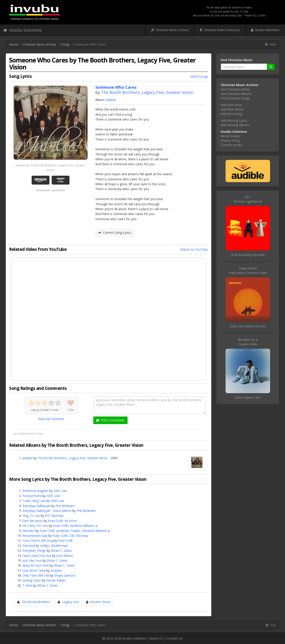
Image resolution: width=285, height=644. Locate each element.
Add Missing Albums (235, 125)
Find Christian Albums (236, 94)
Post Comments (110, 420)
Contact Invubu (232, 145)
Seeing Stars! (32, 580)
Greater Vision (180, 92)
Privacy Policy (230, 140)
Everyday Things (34, 550)
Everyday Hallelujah (36, 506)
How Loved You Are (37, 556)
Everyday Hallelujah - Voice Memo (47, 511)
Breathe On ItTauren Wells (248, 342)
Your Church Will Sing (38, 540)
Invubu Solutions (22, 30)
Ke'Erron (71, 521)
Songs (65, 44)
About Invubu (230, 136)
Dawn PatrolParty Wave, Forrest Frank (248, 271)
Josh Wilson (65, 556)
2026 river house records (248, 326)
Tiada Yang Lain (34, 501)
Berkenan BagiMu (35, 491)
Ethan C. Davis (61, 550)
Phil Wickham (65, 506)
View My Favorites (51, 419)
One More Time (34, 571)
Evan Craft (55, 521)
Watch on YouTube (194, 249)
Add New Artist (231, 105)
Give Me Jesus (33, 521)
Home (14, 44)
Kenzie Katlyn (56, 580)
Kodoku (56, 571)
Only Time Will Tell (36, 575)
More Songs (199, 76)
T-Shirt (27, 585)
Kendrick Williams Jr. (84, 526)
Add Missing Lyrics (234, 120)
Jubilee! (111, 100)
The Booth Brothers (120, 92)
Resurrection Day (35, 536)
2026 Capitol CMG (248, 397)
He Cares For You (35, 526)
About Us (156, 638)
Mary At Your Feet (36, 565)
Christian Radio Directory (220, 30)
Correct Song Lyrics (115, 232)
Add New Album (232, 109)
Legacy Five (153, 92)
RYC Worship (54, 516)
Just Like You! (32, 560)
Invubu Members (265, 30)
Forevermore (32, 496)
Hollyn (45, 546)
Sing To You (31, 516)
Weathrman (59, 546)
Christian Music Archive (170, 30)
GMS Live (60, 491)
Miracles (28, 531)
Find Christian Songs (235, 98)
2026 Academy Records (248, 255)
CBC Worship (79, 536)
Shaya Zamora (65, 575)
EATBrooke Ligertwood (248, 199)
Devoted (29, 546)
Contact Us (175, 638)
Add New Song (231, 114)
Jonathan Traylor (68, 531)
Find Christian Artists (235, 89)
